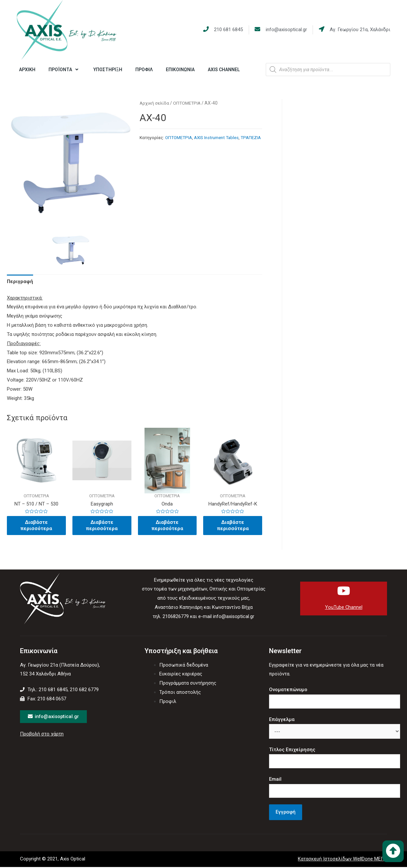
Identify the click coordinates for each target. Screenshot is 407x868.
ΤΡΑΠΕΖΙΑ (251, 137)
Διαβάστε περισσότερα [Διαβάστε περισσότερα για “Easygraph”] (102, 526)
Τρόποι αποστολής (180, 693)
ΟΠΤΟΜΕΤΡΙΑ (189, 103)
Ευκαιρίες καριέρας (181, 675)
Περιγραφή (20, 281)
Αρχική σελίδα (155, 103)
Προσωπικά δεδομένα (184, 666)
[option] (71, 251)
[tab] (20, 282)
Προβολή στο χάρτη (42, 735)
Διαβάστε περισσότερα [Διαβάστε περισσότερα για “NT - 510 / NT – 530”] (36, 526)
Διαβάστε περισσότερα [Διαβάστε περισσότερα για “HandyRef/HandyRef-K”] (233, 526)
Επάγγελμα (282, 720)
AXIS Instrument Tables (216, 137)
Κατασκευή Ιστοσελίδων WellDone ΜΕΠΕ (342, 860)
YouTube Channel (344, 608)
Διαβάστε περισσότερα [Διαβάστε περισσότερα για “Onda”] (167, 526)
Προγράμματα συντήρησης (188, 684)
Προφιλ (168, 702)
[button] (393, 851)
